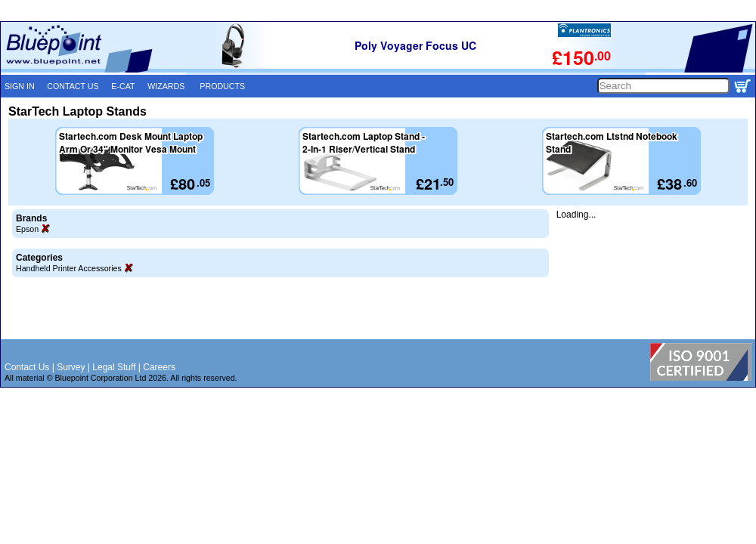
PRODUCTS (222, 86)
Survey (71, 367)
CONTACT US (73, 86)
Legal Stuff (114, 367)
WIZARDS (166, 86)
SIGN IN (20, 86)
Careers (159, 367)
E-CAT (123, 86)
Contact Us (27, 367)
